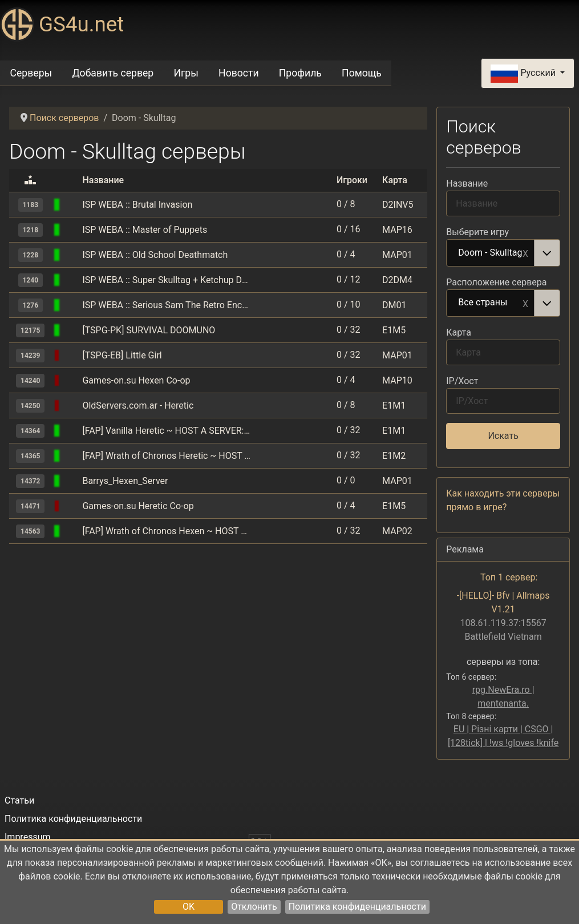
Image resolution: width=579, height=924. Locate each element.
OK (189, 907)
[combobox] (503, 253)
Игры (186, 73)
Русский (524, 74)
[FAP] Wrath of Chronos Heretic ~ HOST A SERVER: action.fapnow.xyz (166, 456)
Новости (239, 73)
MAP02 (397, 531)
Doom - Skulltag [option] (491, 253)
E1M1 (394, 405)
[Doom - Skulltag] (72, 205)
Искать (503, 436)
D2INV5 (398, 205)
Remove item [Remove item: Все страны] (525, 303)
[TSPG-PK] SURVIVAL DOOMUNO (149, 330)
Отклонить (254, 907)
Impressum (28, 837)
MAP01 (397, 255)
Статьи (19, 800)
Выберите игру (477, 232)
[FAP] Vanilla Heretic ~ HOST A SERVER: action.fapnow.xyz (166, 431)
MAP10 (397, 380)
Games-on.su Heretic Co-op (138, 506)
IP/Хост (462, 381)
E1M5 (394, 330)
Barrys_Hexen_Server (125, 481)
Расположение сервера (496, 282)
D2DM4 (397, 280)
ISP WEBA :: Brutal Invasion (137, 205)
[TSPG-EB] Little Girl (122, 355)
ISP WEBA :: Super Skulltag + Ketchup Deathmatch (166, 280)
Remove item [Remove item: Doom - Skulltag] (525, 253)
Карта (459, 332)
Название (467, 183)
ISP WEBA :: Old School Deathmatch (155, 255)
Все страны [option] (491, 303)
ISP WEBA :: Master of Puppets (145, 230)
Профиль (300, 73)
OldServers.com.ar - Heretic (138, 405)
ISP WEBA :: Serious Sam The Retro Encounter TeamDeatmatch (166, 305)
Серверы (31, 73)
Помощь (362, 73)
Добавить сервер (113, 73)
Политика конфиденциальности (357, 907)
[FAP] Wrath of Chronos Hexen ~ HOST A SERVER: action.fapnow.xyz (166, 531)
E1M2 (394, 456)
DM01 (394, 305)
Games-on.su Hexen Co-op (136, 380)
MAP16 (397, 230)
